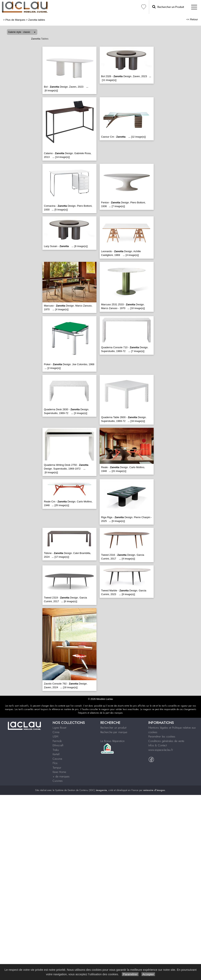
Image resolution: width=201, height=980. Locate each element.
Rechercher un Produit (168, 7)
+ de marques (61, 776)
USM (55, 736)
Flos (55, 763)
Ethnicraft (58, 745)
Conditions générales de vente (166, 741)
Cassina (57, 759)
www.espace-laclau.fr (161, 750)
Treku (56, 750)
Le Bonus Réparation (112, 741)
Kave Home (59, 772)
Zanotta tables (37, 20)
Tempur (57, 768)
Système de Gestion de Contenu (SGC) (81, 790)
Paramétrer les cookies (162, 736)
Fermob (57, 741)
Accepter (148, 974)
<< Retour (192, 19)
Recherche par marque (114, 732)
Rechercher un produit (113, 728)
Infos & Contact (158, 745)
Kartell (56, 754)
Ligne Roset (59, 728)
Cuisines (58, 781)
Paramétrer (130, 974)
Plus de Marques (15, 20)
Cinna (56, 732)
